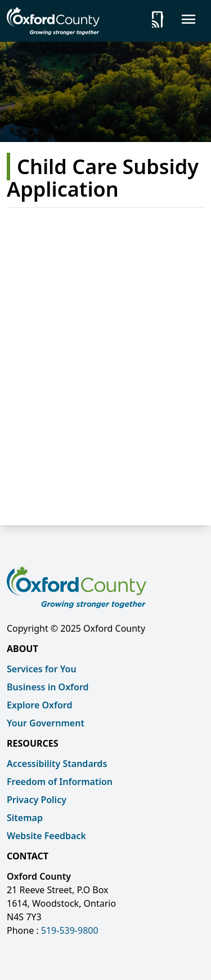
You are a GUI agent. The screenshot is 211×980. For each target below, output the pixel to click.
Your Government (46, 723)
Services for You (42, 669)
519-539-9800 (70, 930)
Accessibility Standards (57, 764)
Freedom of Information (60, 782)
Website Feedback (46, 836)
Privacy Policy (37, 800)
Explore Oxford (39, 705)
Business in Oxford (48, 687)
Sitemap (25, 818)
